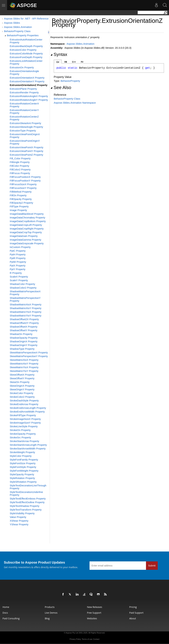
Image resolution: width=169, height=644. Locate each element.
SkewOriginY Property (22, 389)
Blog (47, 618)
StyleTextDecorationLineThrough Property (28, 487)
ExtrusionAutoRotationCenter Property (26, 41)
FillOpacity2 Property (21, 203)
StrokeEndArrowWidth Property (27, 412)
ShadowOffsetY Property (24, 330)
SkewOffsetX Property (22, 375)
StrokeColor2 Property (22, 397)
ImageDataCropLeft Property (26, 225)
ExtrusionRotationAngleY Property (29, 100)
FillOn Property (18, 195)
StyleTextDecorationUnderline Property (26, 493)
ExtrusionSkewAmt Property (25, 123)
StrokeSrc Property (20, 437)
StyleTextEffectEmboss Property (28, 499)
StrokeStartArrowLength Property (28, 445)
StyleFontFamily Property (24, 460)
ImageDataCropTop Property (26, 232)
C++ (74, 62)
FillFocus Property (20, 173)
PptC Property (18, 251)
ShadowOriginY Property (24, 345)
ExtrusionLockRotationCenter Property (26, 62)
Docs (5, 613)
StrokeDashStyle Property (24, 400)
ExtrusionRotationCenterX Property (24, 105)
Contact (96, 639)
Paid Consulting (11, 618)
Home (6, 607)
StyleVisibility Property (22, 513)
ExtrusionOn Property (22, 67)
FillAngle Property (20, 162)
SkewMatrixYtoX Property (24, 367)
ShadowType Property (22, 349)
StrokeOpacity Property (23, 434)
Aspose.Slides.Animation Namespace (75, 103)
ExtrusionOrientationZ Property (29, 85)
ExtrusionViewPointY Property (27, 151)
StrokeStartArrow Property (24, 441)
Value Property (18, 517)
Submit (152, 566)
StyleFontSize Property (23, 463)
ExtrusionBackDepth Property (26, 46)
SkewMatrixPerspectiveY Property (29, 356)
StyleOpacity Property (22, 474)
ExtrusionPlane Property (23, 89)
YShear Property (19, 524)
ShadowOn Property (21, 334)
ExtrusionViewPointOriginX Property (25, 136)
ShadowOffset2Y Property (24, 323)
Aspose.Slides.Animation (18, 27)
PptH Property (18, 254)
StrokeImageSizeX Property (25, 419)
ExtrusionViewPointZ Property (26, 155)
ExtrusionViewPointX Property (27, 147)
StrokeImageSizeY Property (25, 423)
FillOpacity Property (21, 199)
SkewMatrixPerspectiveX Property (29, 352)
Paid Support (136, 613)
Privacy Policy (75, 639)
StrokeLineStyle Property (24, 426)
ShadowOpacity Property (24, 338)
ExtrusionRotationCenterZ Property (24, 118)
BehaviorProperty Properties (23, 35)
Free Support (94, 613)
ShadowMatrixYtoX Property (26, 312)
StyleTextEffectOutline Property (27, 502)
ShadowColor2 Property (23, 288)
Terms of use (87, 639)
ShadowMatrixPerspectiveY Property (25, 299)
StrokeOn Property (20, 430)
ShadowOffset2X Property (24, 319)
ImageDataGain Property (24, 236)
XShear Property (19, 521)
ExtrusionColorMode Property (26, 53)
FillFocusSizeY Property (23, 188)
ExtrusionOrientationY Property (27, 81)
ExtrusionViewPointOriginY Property (25, 142)
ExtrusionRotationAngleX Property (29, 96)
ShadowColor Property (22, 284)
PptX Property (18, 266)
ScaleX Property (19, 277)
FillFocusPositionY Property (25, 181)
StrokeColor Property (22, 393)
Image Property (18, 210)
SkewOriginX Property (22, 386)
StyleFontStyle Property (23, 467)
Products (50, 607)
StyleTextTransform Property (26, 510)
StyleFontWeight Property (24, 471)
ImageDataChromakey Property (27, 217)
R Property (16, 273)
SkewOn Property (20, 382)
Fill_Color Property (20, 158)
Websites (92, 618)
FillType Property (19, 206)
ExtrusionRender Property (24, 92)
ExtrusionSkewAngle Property (26, 127)
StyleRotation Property (22, 478)
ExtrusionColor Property (23, 50)
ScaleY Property (19, 280)
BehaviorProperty (70, 81)
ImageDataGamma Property (26, 240)
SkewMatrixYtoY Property (24, 371)
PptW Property (18, 262)
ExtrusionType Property (23, 131)
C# (58, 62)
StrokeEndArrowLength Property (28, 408)
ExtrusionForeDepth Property (26, 57)
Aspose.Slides (12, 23)
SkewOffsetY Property (22, 378)
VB (66, 62)
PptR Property (18, 258)
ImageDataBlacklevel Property (27, 214)
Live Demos (51, 613)
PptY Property (18, 269)
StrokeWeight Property (22, 452)
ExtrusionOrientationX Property (27, 78)
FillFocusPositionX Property (25, 177)
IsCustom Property (20, 247)
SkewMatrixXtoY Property (24, 364)
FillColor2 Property (20, 169)
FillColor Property (19, 166)
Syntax (59, 54)
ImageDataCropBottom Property (28, 221)
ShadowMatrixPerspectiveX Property (25, 293)
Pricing (133, 607)
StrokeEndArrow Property (24, 404)
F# (82, 62)
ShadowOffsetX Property (24, 327)
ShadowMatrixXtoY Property (26, 308)
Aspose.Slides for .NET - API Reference (26, 19)
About (133, 618)
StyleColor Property (21, 456)
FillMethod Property (21, 192)
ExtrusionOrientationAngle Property (24, 73)
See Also (61, 87)
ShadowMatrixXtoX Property (26, 304)
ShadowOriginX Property (24, 341)
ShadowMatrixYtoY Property (26, 316)
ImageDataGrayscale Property (27, 243)
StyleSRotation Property (23, 482)
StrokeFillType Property (23, 415)
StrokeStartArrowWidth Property (28, 448)
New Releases (95, 607)
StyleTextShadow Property (25, 506)
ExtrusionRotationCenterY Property (24, 111)
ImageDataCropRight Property (27, 229)
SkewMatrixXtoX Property (24, 360)
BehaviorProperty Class (17, 31)
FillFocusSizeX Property (23, 184)
